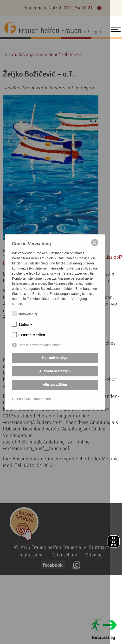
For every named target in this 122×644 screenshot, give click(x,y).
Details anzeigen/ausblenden (40, 345)
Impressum (42, 399)
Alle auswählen (55, 385)
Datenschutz (21, 399)
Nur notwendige (55, 358)
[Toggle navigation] (115, 29)
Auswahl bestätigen (55, 371)
